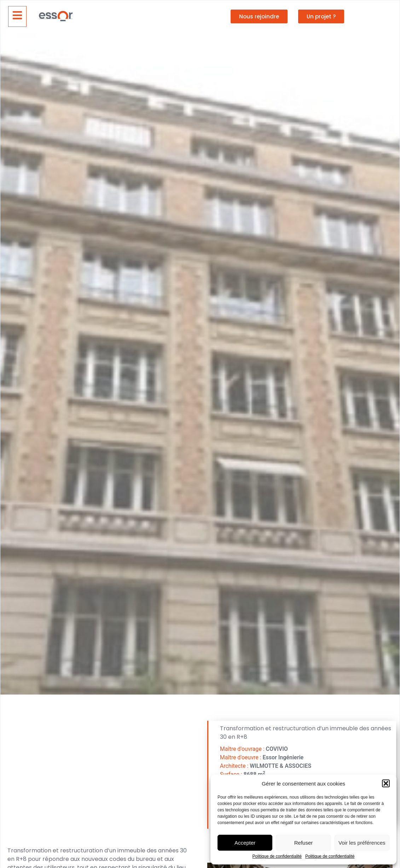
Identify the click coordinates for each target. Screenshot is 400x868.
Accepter (245, 843)
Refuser (304, 843)
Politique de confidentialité (277, 856)
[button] (386, 783)
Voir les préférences (362, 843)
